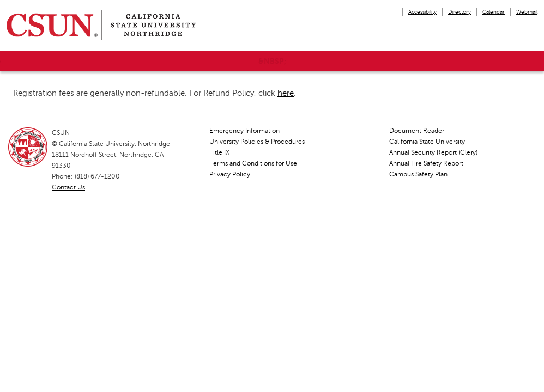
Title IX (219, 152)
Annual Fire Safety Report (426, 163)
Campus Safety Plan (418, 174)
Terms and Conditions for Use (253, 163)
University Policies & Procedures (257, 142)
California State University (427, 142)
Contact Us (68, 187)
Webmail (527, 12)
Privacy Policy (230, 174)
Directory (460, 12)
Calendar (494, 12)
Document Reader (417, 131)
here (286, 93)
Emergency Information (244, 131)
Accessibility (422, 12)
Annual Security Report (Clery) (433, 152)
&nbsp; (272, 61)
